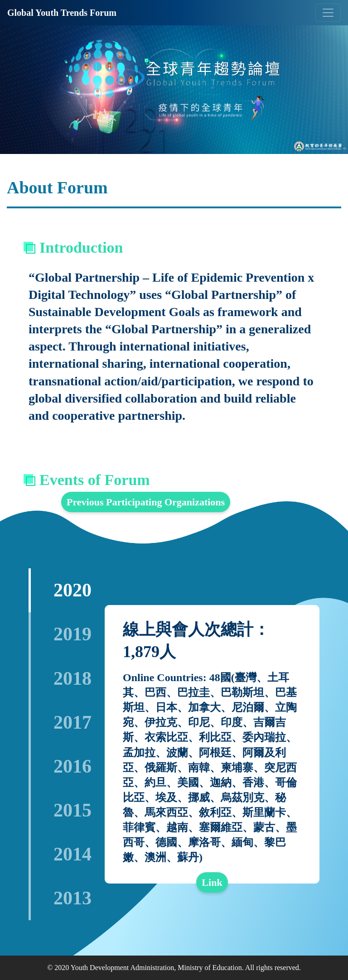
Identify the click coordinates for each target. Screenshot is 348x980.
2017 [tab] (72, 722)
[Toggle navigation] (328, 13)
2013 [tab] (72, 898)
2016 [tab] (72, 766)
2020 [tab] (72, 590)
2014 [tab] (72, 854)
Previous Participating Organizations (146, 502)
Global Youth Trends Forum (62, 13)
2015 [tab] (72, 810)
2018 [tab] (72, 678)
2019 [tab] (72, 634)
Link (212, 882)
